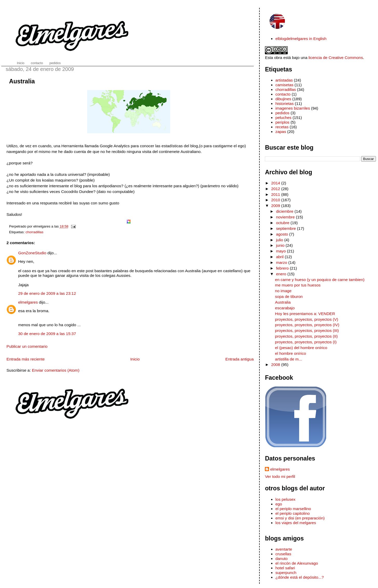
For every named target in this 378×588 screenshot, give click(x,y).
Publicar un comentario (27, 346)
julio (280, 240)
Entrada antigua (240, 359)
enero (282, 274)
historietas (284, 103)
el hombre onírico (291, 353)
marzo (282, 262)
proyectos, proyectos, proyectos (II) (306, 336)
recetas (282, 127)
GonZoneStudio (32, 253)
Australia (22, 81)
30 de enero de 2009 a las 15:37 (47, 334)
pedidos (282, 113)
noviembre (286, 217)
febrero (283, 268)
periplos (282, 122)
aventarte (284, 549)
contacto (283, 94)
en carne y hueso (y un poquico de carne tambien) (320, 280)
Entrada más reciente (26, 359)
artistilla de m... (288, 359)
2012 (276, 189)
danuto (281, 559)
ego (279, 504)
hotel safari (285, 568)
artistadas (284, 80)
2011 (276, 194)
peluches (283, 118)
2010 (276, 200)
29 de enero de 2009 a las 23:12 (47, 293)
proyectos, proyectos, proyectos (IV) (307, 325)
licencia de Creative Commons (336, 58)
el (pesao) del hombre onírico (301, 348)
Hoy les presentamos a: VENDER (305, 314)
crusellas (283, 554)
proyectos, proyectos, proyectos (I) (306, 342)
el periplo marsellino (293, 509)
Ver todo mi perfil (280, 476)
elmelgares (28, 302)
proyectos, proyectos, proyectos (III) (307, 330)
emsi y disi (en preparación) (300, 518)
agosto (283, 234)
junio (281, 245)
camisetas (284, 85)
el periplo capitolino (292, 513)
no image (283, 291)
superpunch (286, 573)
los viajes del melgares (295, 523)
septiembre (287, 228)
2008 (276, 365)
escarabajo (285, 308)
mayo (281, 251)
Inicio (135, 359)
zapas (281, 132)
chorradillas (35, 232)
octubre (283, 223)
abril (280, 257)
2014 (276, 183)
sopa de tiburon (289, 296)
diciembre (285, 211)
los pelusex (285, 499)
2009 (276, 206)
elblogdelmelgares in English (301, 39)
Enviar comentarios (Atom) (56, 370)
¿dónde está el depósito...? (300, 577)
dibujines (283, 99)
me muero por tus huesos (298, 285)
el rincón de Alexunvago (297, 563)
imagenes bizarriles (293, 108)
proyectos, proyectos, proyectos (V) (307, 319)
